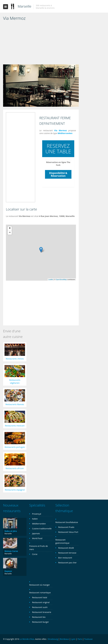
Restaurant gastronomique (62, 541)
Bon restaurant (65, 558)
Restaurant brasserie (42, 612)
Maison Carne (11, 551)
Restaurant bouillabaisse (67, 522)
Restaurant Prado (66, 527)
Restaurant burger (40, 622)
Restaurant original (41, 602)
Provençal (37, 514)
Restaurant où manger (40, 585)
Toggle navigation (6, 7)
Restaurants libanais (15, 404)
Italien (35, 519)
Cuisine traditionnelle (42, 529)
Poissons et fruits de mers (39, 548)
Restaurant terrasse (67, 553)
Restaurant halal (40, 597)
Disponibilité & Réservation (58, 174)
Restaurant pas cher (67, 563)
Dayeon (8, 571)
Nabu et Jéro (11, 531)
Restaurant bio (39, 617)
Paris (80, 639)
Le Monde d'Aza (27, 639)
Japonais (36, 533)
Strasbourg (53, 639)
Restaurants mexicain (15, 426)
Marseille (25, 6)
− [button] (10, 233)
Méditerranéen (65, 133)
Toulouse (88, 639)
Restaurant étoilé (66, 548)
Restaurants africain (15, 468)
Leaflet (51, 280)
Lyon (73, 639)
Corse (35, 554)
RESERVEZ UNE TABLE (58, 149)
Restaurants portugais (15, 447)
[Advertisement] (41, 43)
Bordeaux (64, 639)
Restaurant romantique (40, 593)
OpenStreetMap (61, 280)
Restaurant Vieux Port (68, 532)
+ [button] (10, 228)
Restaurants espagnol (15, 490)
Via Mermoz (60, 130)
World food (37, 538)
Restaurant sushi (40, 607)
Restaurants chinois (15, 359)
